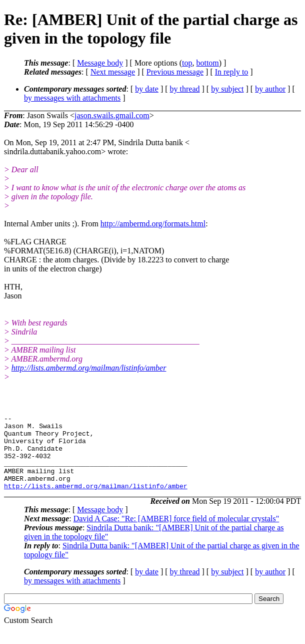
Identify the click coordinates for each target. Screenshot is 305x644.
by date (147, 89)
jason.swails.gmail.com (112, 115)
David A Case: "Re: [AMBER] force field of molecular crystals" (176, 534)
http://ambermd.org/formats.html (153, 224)
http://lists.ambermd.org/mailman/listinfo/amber (89, 368)
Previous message (175, 72)
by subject (227, 89)
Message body (100, 63)
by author (270, 89)
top (187, 63)
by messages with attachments (72, 98)
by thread (185, 89)
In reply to (232, 72)
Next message (113, 72)
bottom (207, 63)
